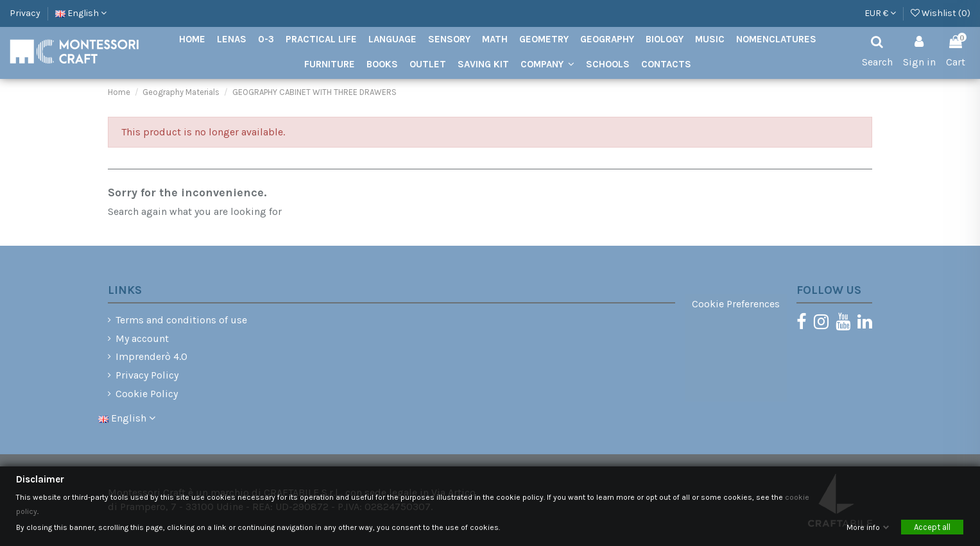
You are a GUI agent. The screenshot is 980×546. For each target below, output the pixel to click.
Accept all (932, 528)
